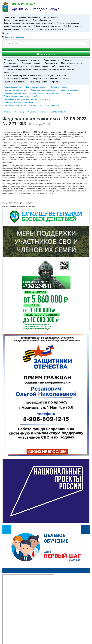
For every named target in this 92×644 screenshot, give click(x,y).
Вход (7, 33)
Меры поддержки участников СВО (19, 29)
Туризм (54, 82)
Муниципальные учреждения (17, 26)
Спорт (78, 26)
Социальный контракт (57, 76)
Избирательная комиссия (68, 23)
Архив (69, 93)
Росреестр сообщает (69, 90)
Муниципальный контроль (15, 66)
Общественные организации (47, 26)
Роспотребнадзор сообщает (43, 90)
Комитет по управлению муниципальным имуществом (28, 23)
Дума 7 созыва (51, 17)
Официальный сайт (24, 4)
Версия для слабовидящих (15, 37)
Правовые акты (11, 63)
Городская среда (51, 60)
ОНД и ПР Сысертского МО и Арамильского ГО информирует (31, 105)
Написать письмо (46, 54)
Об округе (8, 60)
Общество (68, 60)
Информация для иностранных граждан (51, 79)
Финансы (35, 60)
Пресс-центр (51, 63)
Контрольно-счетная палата (16, 20)
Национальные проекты (14, 82)
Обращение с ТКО (60, 66)
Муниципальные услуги (72, 63)
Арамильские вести (13, 87)
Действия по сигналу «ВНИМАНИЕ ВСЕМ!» (23, 76)
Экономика (22, 60)
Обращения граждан (31, 63)
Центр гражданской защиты (51, 29)
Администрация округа (30, 17)
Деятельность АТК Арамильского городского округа (27, 99)
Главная (7, 112)
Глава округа (9, 17)
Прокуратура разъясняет (15, 90)
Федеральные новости (36, 87)
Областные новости (59, 87)
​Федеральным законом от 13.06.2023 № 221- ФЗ (47, 112)
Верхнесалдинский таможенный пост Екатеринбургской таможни (33, 93)
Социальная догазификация (16, 79)
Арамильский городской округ (35, 9)
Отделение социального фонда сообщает (23, 96)
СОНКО (67, 26)
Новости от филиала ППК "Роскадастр (21, 102)
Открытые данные (40, 66)
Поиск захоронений (38, 82)
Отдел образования (42, 20)
